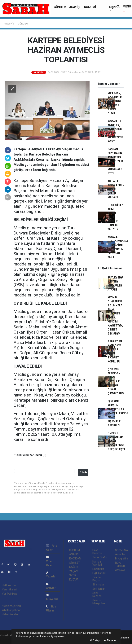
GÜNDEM (60, 7)
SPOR (73, 575)
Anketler (120, 554)
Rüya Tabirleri (120, 564)
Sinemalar (98, 585)
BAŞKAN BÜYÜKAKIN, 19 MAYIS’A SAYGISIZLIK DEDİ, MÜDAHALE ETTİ (115, 161)
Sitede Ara (121, 550)
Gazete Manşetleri (99, 602)
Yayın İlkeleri (9, 589)
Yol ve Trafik (100, 557)
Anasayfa (9, 24)
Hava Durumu (97, 552)
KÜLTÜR (74, 580)
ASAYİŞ (74, 7)
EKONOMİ (89, 7)
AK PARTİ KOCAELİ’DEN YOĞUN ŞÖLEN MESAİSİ (116, 189)
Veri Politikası (10, 594)
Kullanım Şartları (11, 606)
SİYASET (75, 563)
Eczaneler (98, 569)
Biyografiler (122, 559)
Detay (95, 640)
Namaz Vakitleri (97, 563)
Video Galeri (50, 561)
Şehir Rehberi (97, 594)
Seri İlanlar (99, 589)
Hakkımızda (9, 585)
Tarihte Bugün (97, 579)
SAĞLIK (74, 567)
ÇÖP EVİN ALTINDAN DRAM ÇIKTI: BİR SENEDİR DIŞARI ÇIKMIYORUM (116, 381)
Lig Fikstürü (99, 573)
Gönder (84, 472)
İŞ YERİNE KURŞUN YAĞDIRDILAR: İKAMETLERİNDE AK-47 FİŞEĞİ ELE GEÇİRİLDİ (118, 413)
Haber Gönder (10, 614)
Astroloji (120, 570)
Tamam (110, 640)
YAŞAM (74, 571)
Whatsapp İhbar (11, 610)
